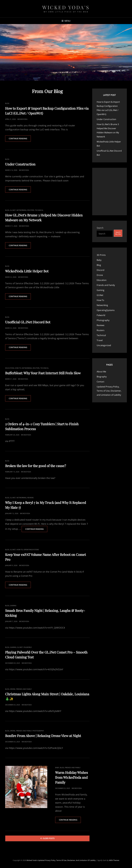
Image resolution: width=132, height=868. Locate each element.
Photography (38, 731)
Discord (100, 270)
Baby (57, 768)
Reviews (30, 498)
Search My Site (118, 233)
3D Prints (101, 255)
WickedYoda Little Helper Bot (27, 271)
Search (100, 228)
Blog (7, 103)
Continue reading (20, 139)
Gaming (13, 606)
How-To (18, 369)
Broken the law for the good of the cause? (36, 466)
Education (10, 369)
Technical (39, 210)
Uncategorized (104, 345)
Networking (22, 210)
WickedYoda (22, 119)
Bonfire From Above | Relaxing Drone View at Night (43, 736)
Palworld (28, 648)
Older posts (49, 839)
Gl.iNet (13, 210)
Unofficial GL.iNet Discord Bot (28, 322)
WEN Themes (114, 861)
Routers (31, 210)
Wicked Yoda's (66, 7)
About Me (101, 372)
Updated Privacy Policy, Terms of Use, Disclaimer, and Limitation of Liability (109, 391)
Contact (100, 382)
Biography (102, 377)
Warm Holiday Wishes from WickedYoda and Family (72, 778)
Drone (13, 690)
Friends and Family (24, 690)
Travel (100, 340)
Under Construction (20, 164)
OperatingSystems (31, 550)
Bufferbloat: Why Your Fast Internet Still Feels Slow (43, 373)
